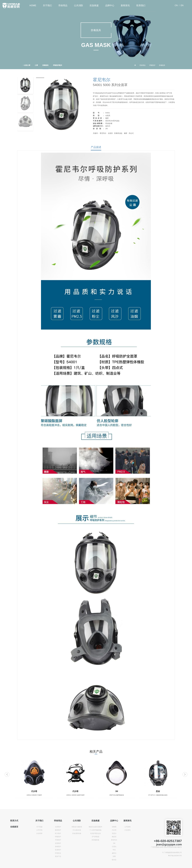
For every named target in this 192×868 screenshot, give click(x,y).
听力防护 (58, 833)
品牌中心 (110, 5)
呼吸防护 (152, 65)
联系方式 (14, 821)
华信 (114, 850)
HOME (33, 5)
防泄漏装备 (95, 840)
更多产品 (58, 856)
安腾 (114, 856)
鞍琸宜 (114, 860)
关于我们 (47, 5)
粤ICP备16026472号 (175, 856)
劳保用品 (63, 5)
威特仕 (114, 853)
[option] (34, 779)
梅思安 (114, 837)
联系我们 (141, 5)
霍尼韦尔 (103, 133)
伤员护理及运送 (95, 833)
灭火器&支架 (77, 830)
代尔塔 (114, 830)
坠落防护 (58, 850)
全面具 (110, 133)
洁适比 (114, 847)
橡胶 (126, 133)
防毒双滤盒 (118, 133)
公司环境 (39, 830)
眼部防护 (58, 830)
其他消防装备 (77, 833)
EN (182, 5)
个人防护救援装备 (95, 830)
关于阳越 (39, 827)
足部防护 (58, 843)
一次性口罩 (26, 65)
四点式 (131, 133)
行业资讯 (127, 830)
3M (114, 843)
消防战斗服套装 (77, 827)
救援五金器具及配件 (95, 827)
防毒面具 (45, 67)
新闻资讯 (125, 5)
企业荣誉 (39, 833)
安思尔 (114, 833)
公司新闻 (127, 827)
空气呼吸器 (95, 837)
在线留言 (14, 827)
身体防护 (58, 847)
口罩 (36, 65)
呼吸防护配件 (58, 65)
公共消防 (78, 5)
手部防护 (58, 840)
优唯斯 (114, 827)
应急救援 (94, 5)
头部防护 (58, 827)
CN (176, 5)
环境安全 (58, 853)
